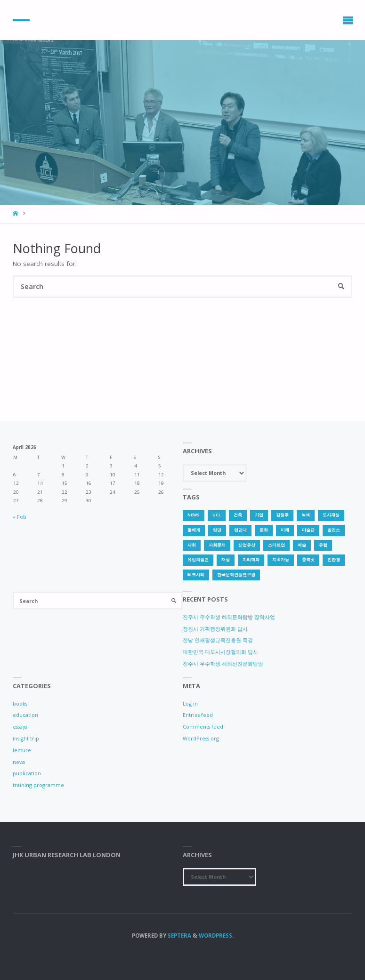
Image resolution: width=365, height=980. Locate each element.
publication (27, 773)
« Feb (20, 517)
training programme (38, 785)
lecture (22, 750)
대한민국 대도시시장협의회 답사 (220, 652)
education (25, 715)
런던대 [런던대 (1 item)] (240, 530)
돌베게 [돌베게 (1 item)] (194, 530)
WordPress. (216, 936)
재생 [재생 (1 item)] (226, 560)
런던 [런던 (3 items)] (217, 530)
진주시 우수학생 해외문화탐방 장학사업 (229, 617)
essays (20, 727)
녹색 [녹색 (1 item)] (306, 515)
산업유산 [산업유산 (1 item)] (247, 545)
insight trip (26, 738)
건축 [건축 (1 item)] (238, 515)
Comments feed (203, 727)
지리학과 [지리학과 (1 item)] (251, 560)
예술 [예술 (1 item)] (302, 545)
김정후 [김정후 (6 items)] (282, 515)
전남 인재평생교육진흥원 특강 (218, 640)
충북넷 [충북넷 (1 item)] (308, 560)
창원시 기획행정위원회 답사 (215, 629)
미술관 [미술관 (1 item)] (308, 530)
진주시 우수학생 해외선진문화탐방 (223, 663)
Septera (179, 936)
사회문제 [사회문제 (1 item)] (217, 545)
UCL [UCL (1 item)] (217, 515)
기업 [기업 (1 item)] (259, 515)
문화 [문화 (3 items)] (264, 530)
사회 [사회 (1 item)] (192, 545)
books (20, 703)
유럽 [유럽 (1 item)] (323, 545)
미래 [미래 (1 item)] (285, 530)
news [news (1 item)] (194, 515)
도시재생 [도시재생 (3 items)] (331, 515)
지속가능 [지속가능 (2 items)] (281, 560)
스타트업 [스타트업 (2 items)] (276, 545)
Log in (190, 703)
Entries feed (198, 715)
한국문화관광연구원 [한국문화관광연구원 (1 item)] (236, 575)
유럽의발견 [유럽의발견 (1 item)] (198, 560)
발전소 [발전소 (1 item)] (334, 530)
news (19, 762)
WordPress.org (201, 738)
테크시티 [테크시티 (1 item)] (196, 575)
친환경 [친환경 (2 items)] (334, 560)
